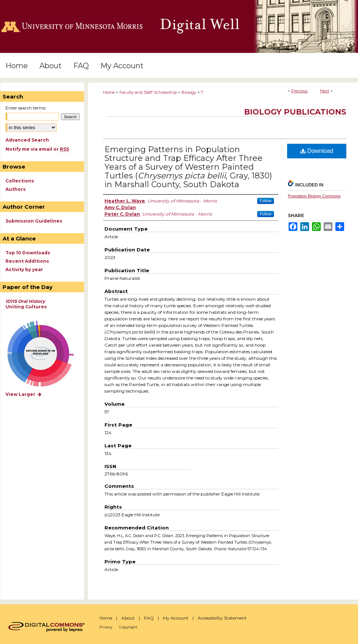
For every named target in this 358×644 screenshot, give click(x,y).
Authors (16, 189)
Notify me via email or (37, 149)
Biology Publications (295, 112)
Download (317, 151)
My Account (176, 618)
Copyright (128, 627)
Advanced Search (27, 140)
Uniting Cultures (26, 304)
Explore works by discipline (45, 354)
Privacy (106, 627)
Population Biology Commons (314, 196)
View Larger (24, 394)
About (128, 618)
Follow (266, 201)
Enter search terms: (26, 108)
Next (325, 91)
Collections (20, 181)
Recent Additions (27, 261)
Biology (189, 92)
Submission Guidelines (34, 221)
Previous (299, 91)
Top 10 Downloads (28, 253)
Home (109, 92)
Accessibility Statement (222, 618)
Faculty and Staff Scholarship (148, 92)
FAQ (149, 618)
